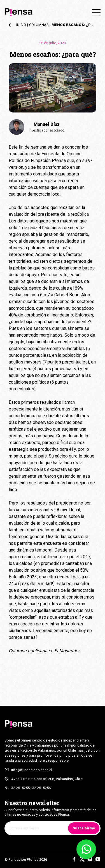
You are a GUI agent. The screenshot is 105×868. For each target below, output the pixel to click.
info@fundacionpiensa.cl (32, 770)
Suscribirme (84, 828)
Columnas (39, 25)
